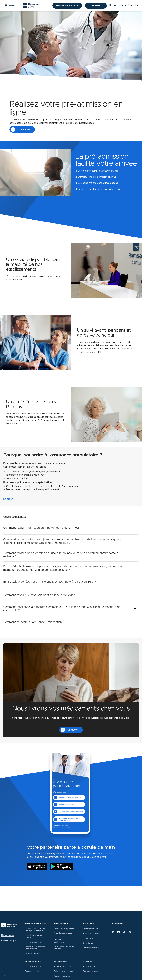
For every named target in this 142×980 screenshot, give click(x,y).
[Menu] (10, 6)
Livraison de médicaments (59, 941)
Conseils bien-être (90, 929)
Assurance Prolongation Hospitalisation (35, 948)
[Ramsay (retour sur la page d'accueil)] (31, 6)
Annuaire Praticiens (62, 976)
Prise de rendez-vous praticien (63, 934)
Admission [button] (96, 6)
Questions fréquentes (92, 971)
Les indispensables (91, 948)
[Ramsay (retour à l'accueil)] (9, 925)
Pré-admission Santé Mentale (33, 936)
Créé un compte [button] (9, 941)
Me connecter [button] (8, 935)
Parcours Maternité (33, 971)
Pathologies (88, 938)
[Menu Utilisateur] (123, 6)
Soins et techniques (91, 934)
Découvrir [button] (69, 730)
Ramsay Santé (89, 967)
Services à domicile (66, 6)
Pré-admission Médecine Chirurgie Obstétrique (35, 930)
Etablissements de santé (64, 971)
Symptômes (88, 943)
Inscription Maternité (33, 942)
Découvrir (9, 499)
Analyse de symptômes (64, 929)
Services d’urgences (62, 967)
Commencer (21, 129)
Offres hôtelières (32, 954)
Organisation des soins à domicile (64, 948)
